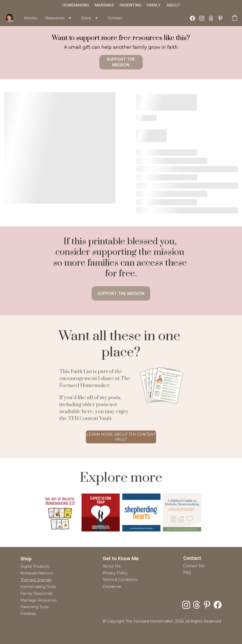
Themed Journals (36, 586)
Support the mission (121, 62)
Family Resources (36, 600)
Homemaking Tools (38, 593)
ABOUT (173, 5)
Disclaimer (112, 590)
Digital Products (35, 573)
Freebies (28, 620)
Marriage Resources (38, 607)
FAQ (187, 575)
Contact (115, 18)
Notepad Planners (37, 579)
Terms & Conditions (121, 584)
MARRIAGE (104, 5)
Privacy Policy (115, 577)
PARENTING (130, 5)
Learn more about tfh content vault (121, 438)
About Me (112, 570)
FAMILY (154, 5)
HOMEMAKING (76, 5)
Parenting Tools (34, 613)
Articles (31, 18)
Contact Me (194, 568)
